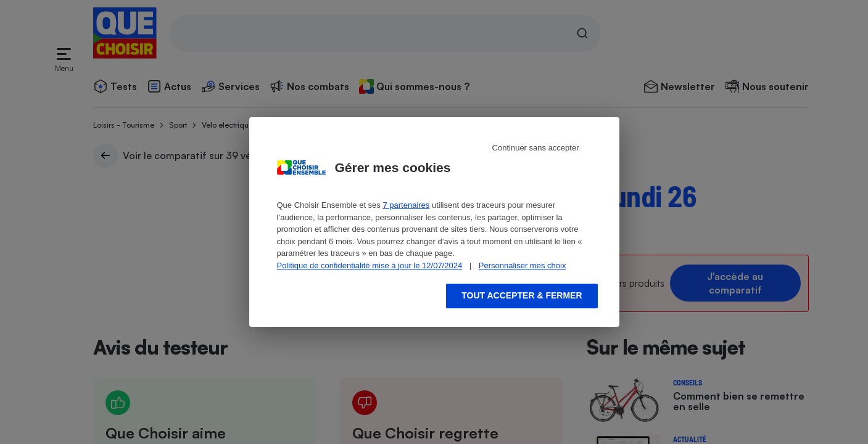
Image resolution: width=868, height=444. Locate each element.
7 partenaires (406, 205)
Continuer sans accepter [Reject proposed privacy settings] (536, 148)
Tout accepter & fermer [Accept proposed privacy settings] (522, 295)
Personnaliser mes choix (523, 265)
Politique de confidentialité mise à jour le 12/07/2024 (370, 265)
